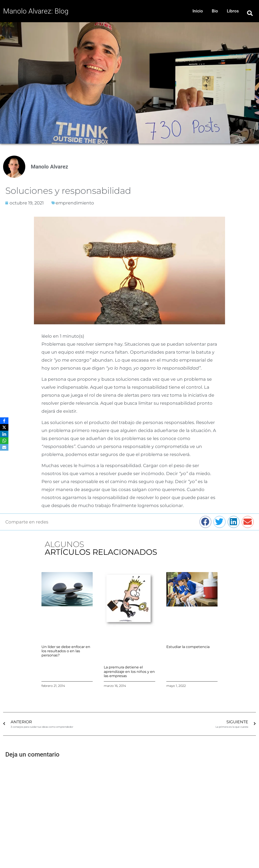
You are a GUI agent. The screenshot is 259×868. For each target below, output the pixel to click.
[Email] (4, 447)
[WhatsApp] (4, 441)
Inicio (198, 11)
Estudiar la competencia (188, 647)
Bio (215, 11)
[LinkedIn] (4, 434)
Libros (233, 11)
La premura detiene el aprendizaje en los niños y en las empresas (129, 671)
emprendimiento (75, 203)
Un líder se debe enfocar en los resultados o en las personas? (66, 651)
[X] (4, 427)
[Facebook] (4, 421)
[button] (250, 13)
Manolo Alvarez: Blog (36, 11)
